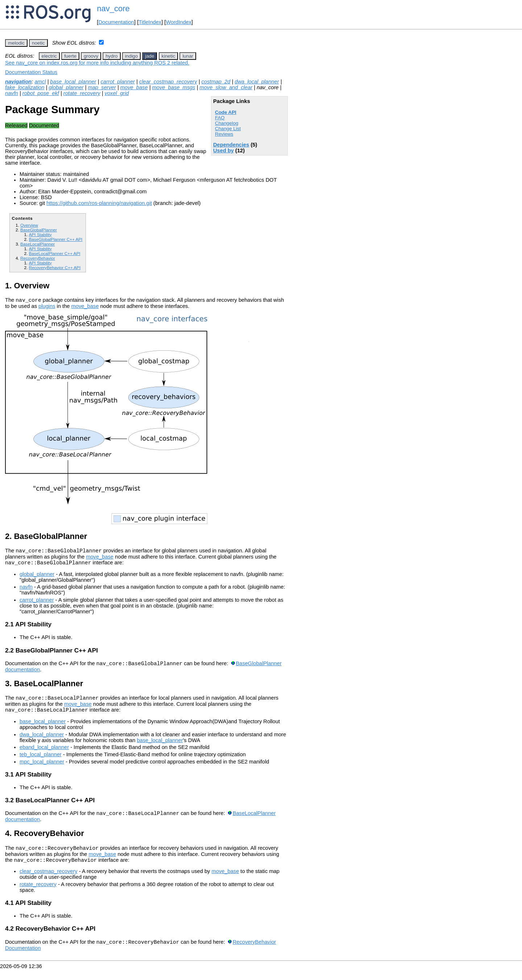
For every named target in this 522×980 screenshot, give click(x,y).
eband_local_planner (44, 754)
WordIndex (179, 22)
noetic (38, 43)
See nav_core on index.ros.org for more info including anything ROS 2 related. (97, 63)
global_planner (66, 87)
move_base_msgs (174, 87)
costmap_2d (216, 82)
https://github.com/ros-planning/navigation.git (99, 203)
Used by (223, 151)
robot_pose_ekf (41, 93)
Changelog (227, 123)
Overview (29, 225)
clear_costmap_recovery (168, 82)
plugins (47, 307)
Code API (226, 112)
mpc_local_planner (42, 768)
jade (150, 56)
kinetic (169, 56)
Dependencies (231, 145)
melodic (16, 43)
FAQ (220, 118)
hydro (111, 56)
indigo (132, 56)
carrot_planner (118, 82)
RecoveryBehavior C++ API (55, 267)
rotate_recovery (82, 93)
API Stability (40, 234)
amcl (40, 82)
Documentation (116, 22)
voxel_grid (117, 93)
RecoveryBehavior (38, 258)
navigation (18, 82)
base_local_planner (73, 82)
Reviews (224, 134)
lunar (188, 56)
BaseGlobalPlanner (39, 230)
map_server (102, 87)
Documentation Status (31, 72)
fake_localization (25, 87)
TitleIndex (150, 22)
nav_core (113, 9)
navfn (12, 93)
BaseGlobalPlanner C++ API (55, 239)
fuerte (70, 56)
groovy (91, 56)
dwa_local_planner (257, 82)
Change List (228, 129)
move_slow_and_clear (226, 87)
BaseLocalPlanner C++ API (54, 253)
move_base (134, 87)
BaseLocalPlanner (38, 244)
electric (49, 56)
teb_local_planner (41, 761)
